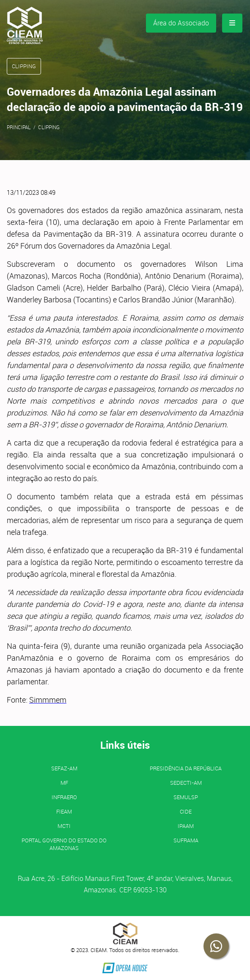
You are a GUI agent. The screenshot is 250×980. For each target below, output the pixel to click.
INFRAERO (64, 797)
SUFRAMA (186, 840)
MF (64, 783)
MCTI (64, 826)
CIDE (186, 811)
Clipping (49, 127)
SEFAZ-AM (64, 768)
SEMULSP (186, 797)
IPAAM (186, 826)
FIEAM (64, 811)
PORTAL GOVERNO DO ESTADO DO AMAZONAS (64, 844)
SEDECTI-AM (186, 783)
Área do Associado (181, 23)
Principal (19, 127)
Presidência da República (186, 768)
